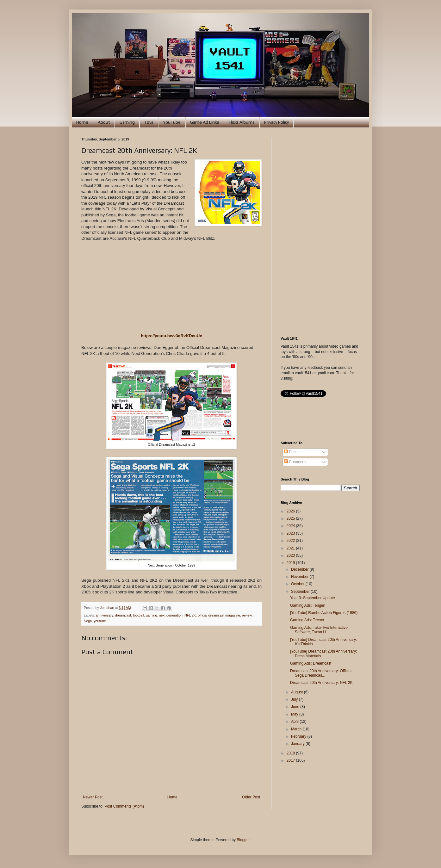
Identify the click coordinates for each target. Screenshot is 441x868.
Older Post (251, 797)
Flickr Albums (242, 122)
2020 (291, 555)
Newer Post (93, 797)
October (298, 584)
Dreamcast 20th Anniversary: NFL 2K (321, 683)
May (295, 714)
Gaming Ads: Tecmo (307, 620)
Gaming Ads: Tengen (308, 605)
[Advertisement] (320, 232)
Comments (296, 462)
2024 (291, 526)
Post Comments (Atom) (124, 806)
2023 (291, 533)
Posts (291, 452)
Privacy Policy (276, 122)
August (298, 692)
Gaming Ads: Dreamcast (311, 663)
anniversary (105, 615)
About (104, 122)
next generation (171, 615)
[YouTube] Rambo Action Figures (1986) (324, 613)
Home (82, 122)
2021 (291, 548)
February (299, 736)
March (297, 729)
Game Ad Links (205, 122)
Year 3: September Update (313, 598)
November (300, 577)
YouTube (172, 122)
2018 (291, 753)
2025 (291, 518)
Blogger (243, 840)
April (295, 722)
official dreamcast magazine (219, 615)
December (300, 569)
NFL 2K (190, 615)
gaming (151, 615)
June (296, 707)
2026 (291, 511)
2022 (291, 541)
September (301, 592)
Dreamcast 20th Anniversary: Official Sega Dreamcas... (321, 673)
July (295, 699)
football (138, 615)
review (247, 615)
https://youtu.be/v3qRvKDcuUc (171, 336)
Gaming (127, 122)
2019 (291, 563)
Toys (149, 122)
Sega (88, 621)
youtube (100, 621)
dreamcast (123, 615)
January (298, 744)
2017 (291, 760)
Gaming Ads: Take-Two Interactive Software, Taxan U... (319, 630)
